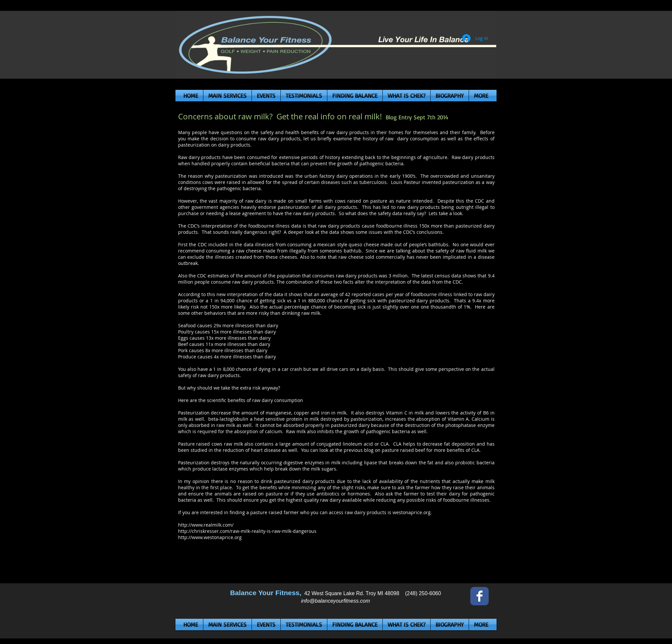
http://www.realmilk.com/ (206, 525)
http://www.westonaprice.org (210, 537)
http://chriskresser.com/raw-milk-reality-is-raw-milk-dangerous (247, 531)
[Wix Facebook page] (479, 596)
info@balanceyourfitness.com (336, 601)
